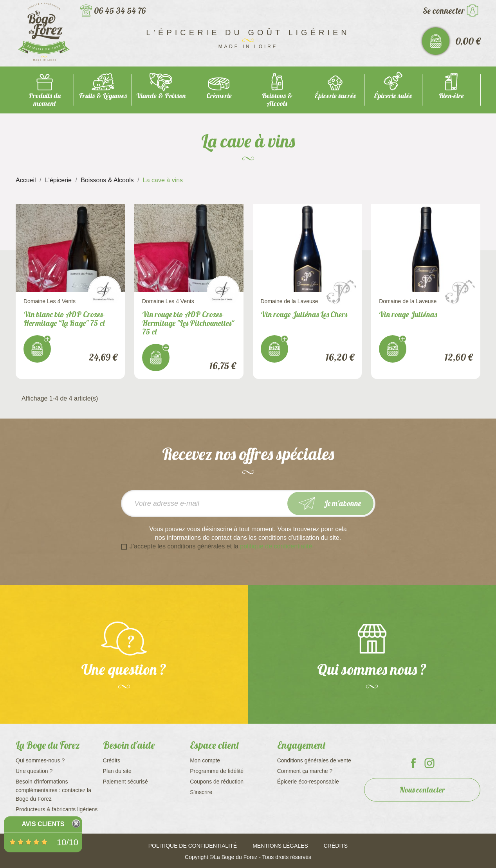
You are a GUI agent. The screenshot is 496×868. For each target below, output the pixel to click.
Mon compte (205, 760)
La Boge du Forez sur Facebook (413, 763)
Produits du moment (45, 100)
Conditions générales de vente (314, 760)
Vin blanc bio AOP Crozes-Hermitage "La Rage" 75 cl (64, 319)
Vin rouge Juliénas (408, 314)
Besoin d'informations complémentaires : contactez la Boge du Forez (53, 790)
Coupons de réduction (217, 782)
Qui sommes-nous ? (40, 760)
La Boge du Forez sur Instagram (429, 763)
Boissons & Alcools (277, 100)
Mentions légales (280, 846)
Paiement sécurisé (125, 782)
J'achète (37, 349)
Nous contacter (422, 790)
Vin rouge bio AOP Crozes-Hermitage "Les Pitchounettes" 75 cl (188, 323)
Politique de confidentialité (193, 846)
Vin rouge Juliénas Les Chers (304, 314)
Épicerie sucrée (335, 96)
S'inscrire (201, 792)
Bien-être (451, 96)
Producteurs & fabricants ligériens (57, 809)
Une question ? (34, 771)
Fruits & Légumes (103, 96)
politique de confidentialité (276, 546)
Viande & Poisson (161, 96)
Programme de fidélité (217, 771)
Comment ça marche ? (305, 771)
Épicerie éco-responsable (308, 782)
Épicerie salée (393, 96)
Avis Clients (43, 824)
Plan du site (117, 771)
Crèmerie (219, 96)
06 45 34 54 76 (120, 11)
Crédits (112, 760)
